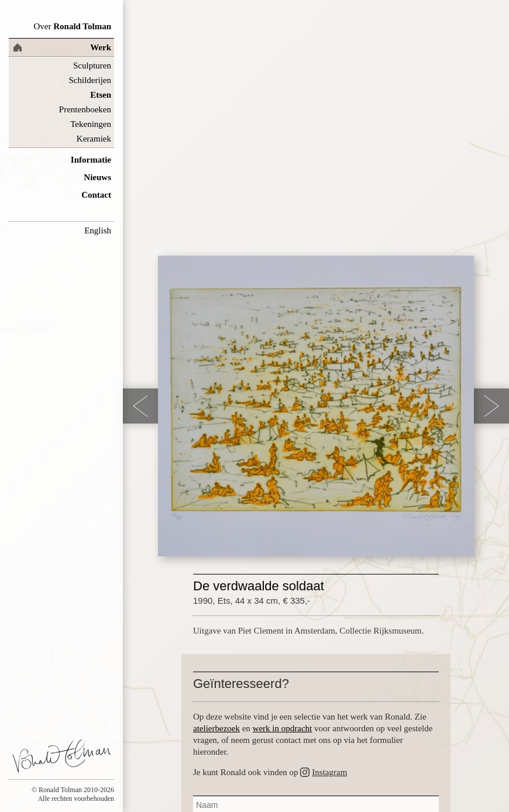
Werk (101, 47)
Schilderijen (90, 80)
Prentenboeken (85, 109)
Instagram (329, 772)
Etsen (101, 95)
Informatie (91, 160)
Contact (96, 195)
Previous (140, 406)
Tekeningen (91, 124)
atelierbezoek (216, 728)
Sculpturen (92, 66)
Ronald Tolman (72, 26)
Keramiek (94, 139)
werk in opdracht (283, 728)
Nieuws (97, 177)
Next (491, 406)
